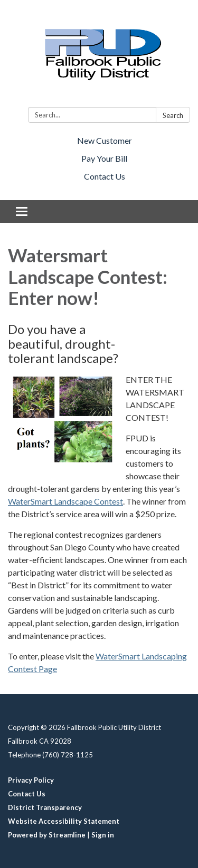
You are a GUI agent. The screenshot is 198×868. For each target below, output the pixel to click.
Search (173, 115)
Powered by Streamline (47, 835)
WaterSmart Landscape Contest (65, 501)
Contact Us (105, 176)
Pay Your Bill (104, 158)
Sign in (103, 835)
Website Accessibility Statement (64, 821)
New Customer (105, 140)
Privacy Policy (31, 780)
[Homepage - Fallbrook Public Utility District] (99, 56)
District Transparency (45, 807)
